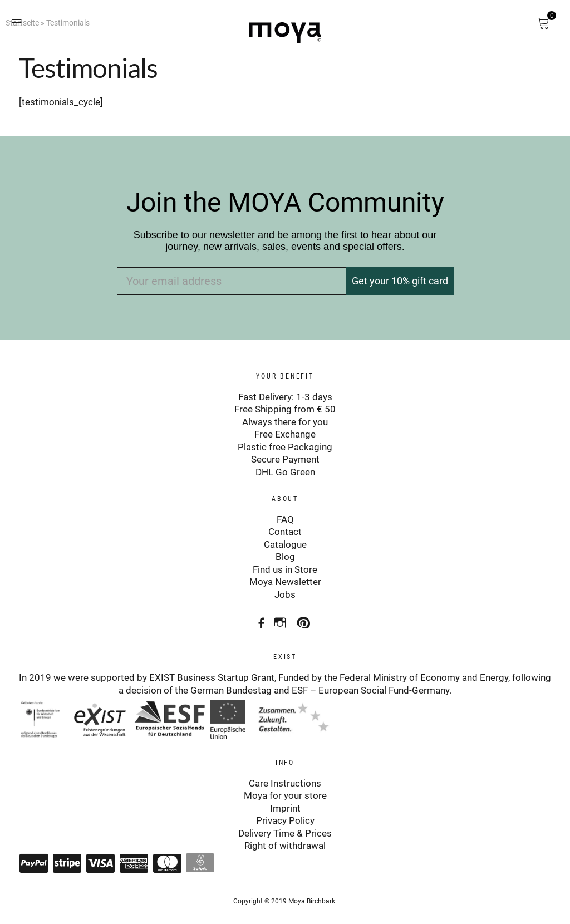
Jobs (285, 591)
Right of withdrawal (285, 841)
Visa (100, 858)
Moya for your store (285, 791)
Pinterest (305, 615)
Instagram (281, 615)
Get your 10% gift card (400, 281)
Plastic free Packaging (285, 446)
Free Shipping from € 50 (285, 409)
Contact (285, 529)
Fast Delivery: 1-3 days (285, 397)
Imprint (285, 803)
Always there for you (285, 421)
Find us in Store (285, 567)
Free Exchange (285, 434)
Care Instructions (285, 779)
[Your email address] (232, 281)
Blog (285, 554)
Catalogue (285, 542)
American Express (134, 858)
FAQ (285, 517)
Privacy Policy (285, 815)
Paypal (33, 858)
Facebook (258, 615)
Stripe (67, 858)
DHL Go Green (285, 470)
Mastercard (167, 858)
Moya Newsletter (285, 579)
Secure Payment (285, 458)
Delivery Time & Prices (285, 828)
